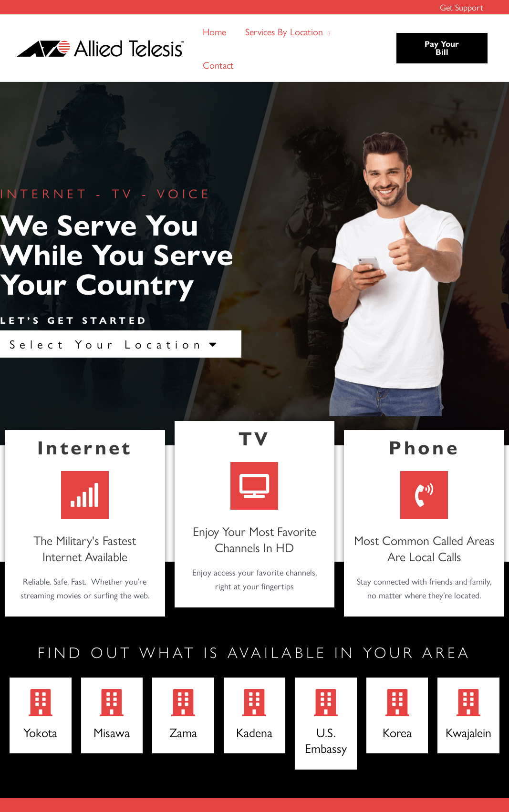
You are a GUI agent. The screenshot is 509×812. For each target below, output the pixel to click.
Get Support (462, 7)
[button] (326, 31)
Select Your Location (115, 344)
